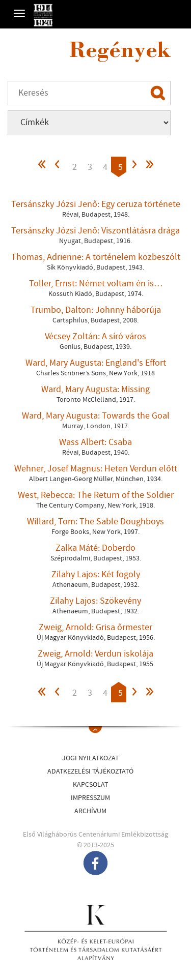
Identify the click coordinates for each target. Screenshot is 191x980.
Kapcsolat (90, 785)
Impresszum (90, 798)
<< (42, 167)
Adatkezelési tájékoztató (90, 771)
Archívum (90, 811)
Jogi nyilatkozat (90, 758)
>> (149, 167)
